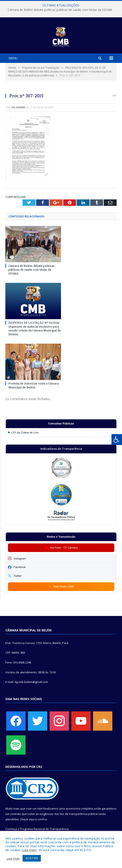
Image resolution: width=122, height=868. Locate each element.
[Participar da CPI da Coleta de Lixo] (61, 433)
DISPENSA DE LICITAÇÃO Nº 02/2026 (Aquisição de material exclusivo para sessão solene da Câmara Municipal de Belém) (35, 329)
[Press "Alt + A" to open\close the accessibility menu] (117, 440)
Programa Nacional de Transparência (44, 829)
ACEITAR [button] (32, 858)
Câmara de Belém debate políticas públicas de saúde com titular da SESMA (60, 10)
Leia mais (29, 850)
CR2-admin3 (18, 107)
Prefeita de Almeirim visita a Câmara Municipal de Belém (34, 385)
